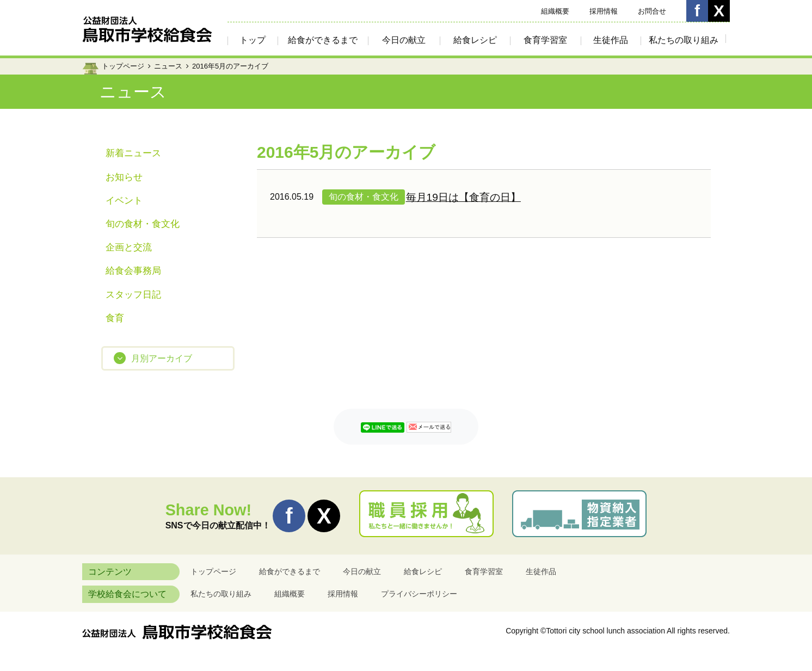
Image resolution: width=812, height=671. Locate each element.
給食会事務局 (133, 271)
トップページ (123, 66)
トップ (253, 40)
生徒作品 (611, 40)
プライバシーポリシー (419, 594)
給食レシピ (475, 40)
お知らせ (124, 177)
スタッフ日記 (133, 295)
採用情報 (604, 11)
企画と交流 (129, 247)
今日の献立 (404, 40)
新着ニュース (133, 153)
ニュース (168, 66)
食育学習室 (545, 40)
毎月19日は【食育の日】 (463, 197)
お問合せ (652, 11)
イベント (124, 201)
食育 (115, 318)
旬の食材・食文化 (143, 224)
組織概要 (555, 11)
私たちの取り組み (684, 40)
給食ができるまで (323, 40)
